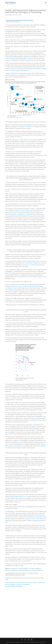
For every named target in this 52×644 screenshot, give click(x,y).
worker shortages (10, 58)
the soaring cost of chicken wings (30, 265)
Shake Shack (23, 329)
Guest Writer (9, 15)
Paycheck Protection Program (22, 211)
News (20, 15)
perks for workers (27, 127)
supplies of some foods (28, 58)
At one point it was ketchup (36, 519)
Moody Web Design (34, 642)
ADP (25, 428)
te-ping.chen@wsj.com (24, 568)
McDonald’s (18, 446)
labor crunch (11, 152)
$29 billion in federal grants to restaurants (22, 214)
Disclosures (43, 642)
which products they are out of (19, 496)
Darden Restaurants (42, 446)
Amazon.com (36, 420)
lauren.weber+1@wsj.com (37, 570)
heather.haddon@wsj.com (12, 570)
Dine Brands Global (12, 459)
